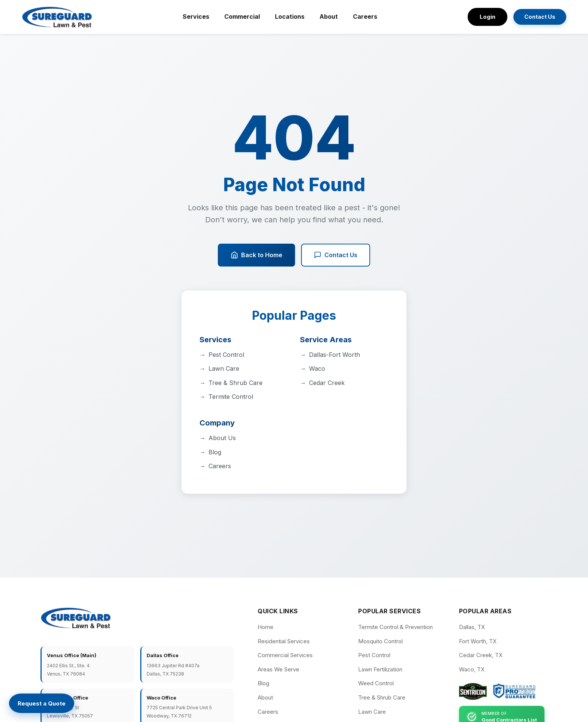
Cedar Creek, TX (481, 655)
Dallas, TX (472, 627)
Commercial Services (285, 655)
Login (485, 17)
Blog (215, 452)
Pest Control (226, 355)
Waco (317, 368)
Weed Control (376, 683)
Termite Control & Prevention (395, 627)
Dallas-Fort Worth (334, 355)
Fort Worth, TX (478, 641)
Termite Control (231, 397)
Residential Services (284, 641)
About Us (222, 438)
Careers (364, 16)
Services (195, 16)
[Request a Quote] (42, 703)
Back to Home (256, 255)
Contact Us (538, 17)
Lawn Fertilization (380, 669)
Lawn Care (224, 368)
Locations (289, 16)
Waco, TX (472, 669)
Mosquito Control (380, 641)
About (328, 16)
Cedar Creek (327, 383)
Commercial (241, 16)
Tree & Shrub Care (235, 383)
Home (265, 627)
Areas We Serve (278, 669)
